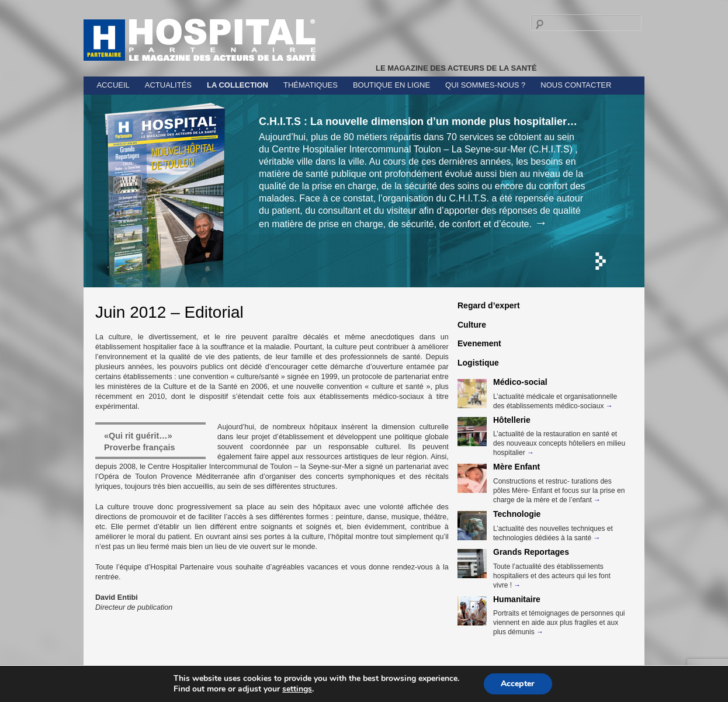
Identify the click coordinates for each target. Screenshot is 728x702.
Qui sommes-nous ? (485, 85)
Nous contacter (576, 85)
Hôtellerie (512, 420)
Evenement (479, 343)
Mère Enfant (516, 467)
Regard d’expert (489, 305)
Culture (472, 325)
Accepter (518, 684)
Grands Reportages (531, 552)
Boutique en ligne (391, 85)
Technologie (517, 514)
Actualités (168, 85)
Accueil (113, 85)
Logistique (478, 363)
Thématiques (311, 85)
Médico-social (520, 382)
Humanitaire (517, 599)
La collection (238, 85)
